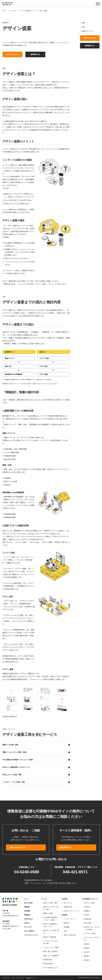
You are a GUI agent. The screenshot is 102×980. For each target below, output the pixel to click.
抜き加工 (87, 960)
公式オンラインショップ (71, 911)
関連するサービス (88, 31)
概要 (83, 23)
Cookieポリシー (31, 978)
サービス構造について (28, 11)
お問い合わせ (29, 919)
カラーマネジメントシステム (92, 939)
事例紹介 (27, 907)
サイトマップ (6, 978)
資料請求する (35, 54)
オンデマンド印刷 (90, 933)
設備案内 (87, 911)
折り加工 (87, 952)
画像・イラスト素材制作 (51, 956)
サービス (14, 11)
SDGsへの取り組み (70, 935)
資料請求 (27, 915)
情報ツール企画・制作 (10, 745)
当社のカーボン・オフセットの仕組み (92, 928)
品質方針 (87, 944)
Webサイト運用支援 (50, 937)
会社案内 (65, 915)
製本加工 (87, 956)
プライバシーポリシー (18, 978)
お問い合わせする (12, 54)
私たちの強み (29, 903)
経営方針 (67, 923)
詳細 (83, 27)
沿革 (65, 931)
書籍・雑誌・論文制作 (50, 952)
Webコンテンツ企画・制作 (12, 775)
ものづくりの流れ (90, 903)
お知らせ (27, 923)
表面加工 (87, 948)
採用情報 (27, 911)
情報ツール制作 (48, 913)
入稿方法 (87, 907)
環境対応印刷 (48, 960)
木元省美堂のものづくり (90, 899)
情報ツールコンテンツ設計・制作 (14, 752)
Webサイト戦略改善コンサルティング (16, 767)
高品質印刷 (88, 919)
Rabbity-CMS (68, 907)
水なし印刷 (88, 923)
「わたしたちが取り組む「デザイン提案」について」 (36, 284)
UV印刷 (86, 915)
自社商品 (65, 899)
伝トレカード (68, 903)
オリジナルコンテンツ (31, 935)
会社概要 (67, 927)
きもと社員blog (29, 931)
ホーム (4, 11)
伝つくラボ (28, 927)
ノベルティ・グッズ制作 (51, 948)
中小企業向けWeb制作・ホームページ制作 (18, 760)
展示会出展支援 (48, 964)
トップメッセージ (69, 919)
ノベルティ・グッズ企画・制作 (14, 782)
